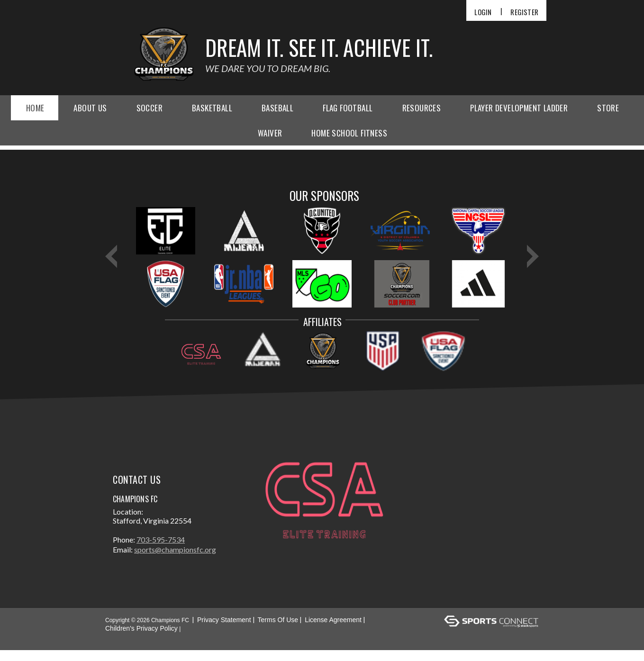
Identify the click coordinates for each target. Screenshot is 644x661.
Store (608, 108)
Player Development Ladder (519, 108)
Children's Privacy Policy (141, 639)
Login (483, 12)
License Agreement (333, 631)
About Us (90, 108)
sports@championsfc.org (175, 560)
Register (524, 12)
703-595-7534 (161, 550)
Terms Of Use (278, 631)
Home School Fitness (349, 133)
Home (35, 108)
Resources (422, 108)
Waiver (270, 133)
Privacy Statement (224, 631)
